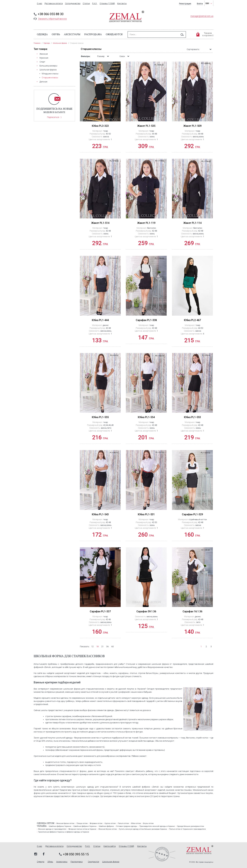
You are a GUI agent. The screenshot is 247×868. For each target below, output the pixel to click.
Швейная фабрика (106, 826)
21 (102, 647)
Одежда (42, 34)
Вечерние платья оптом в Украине (82, 829)
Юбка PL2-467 (192, 320)
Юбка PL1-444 (100, 320)
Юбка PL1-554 (146, 417)
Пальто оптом (123, 823)
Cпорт (42, 62)
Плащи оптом (82, 823)
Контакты (122, 3)
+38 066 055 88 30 (51, 14)
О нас (39, 3)
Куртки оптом (110, 823)
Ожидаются (114, 34)
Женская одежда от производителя (52, 829)
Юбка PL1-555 (100, 417)
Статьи (86, 3)
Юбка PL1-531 (146, 514)
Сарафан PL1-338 (146, 320)
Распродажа (93, 34)
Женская (44, 54)
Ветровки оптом (96, 823)
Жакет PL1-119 (146, 223)
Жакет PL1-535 (146, 126)
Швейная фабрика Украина (60, 826)
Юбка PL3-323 (100, 126)
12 (92, 647)
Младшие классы (50, 74)
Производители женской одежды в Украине (157, 826)
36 (107, 647)
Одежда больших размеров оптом (190, 826)
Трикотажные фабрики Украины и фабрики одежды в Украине (64, 832)
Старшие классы (50, 78)
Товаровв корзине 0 (208, 34)
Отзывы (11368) (107, 3)
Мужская (44, 58)
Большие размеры (48, 66)
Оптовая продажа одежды (127, 826)
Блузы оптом (148, 823)
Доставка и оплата (54, 3)
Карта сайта (110, 846)
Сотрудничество (73, 3)
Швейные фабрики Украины (85, 826)
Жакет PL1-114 (192, 223)
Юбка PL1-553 (192, 417)
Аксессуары (72, 34)
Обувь (56, 34)
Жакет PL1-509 (192, 126)
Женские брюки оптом (65, 823)
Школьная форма (48, 70)
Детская (43, 82)
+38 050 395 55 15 (76, 854)
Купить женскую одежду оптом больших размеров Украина (143, 829)
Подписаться (53, 117)
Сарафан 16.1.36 (192, 611)
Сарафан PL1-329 (192, 514)
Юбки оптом (136, 823)
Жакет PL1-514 (100, 223)
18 (97, 647)
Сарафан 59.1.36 (146, 611)
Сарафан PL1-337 (100, 611)
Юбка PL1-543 (100, 514)
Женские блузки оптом (108, 829)
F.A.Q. (95, 3)
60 (112, 647)
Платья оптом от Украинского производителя (187, 829)
